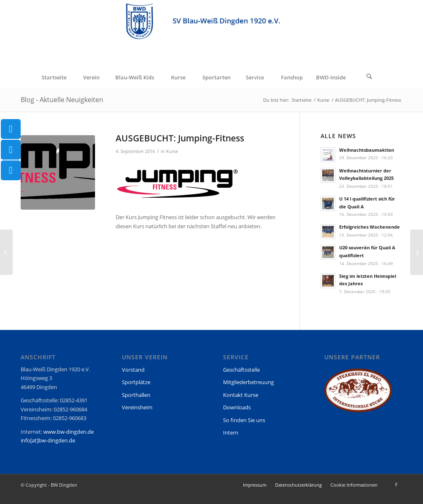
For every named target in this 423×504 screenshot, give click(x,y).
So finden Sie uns (244, 420)
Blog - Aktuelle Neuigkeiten (62, 100)
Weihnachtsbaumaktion (367, 150)
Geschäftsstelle (241, 370)
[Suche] (369, 77)
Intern (231, 432)
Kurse (172, 151)
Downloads (237, 407)
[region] (358, 394)
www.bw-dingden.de (69, 432)
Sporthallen (136, 395)
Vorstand (133, 370)
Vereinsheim (137, 407)
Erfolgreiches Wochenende (370, 227)
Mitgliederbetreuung (248, 382)
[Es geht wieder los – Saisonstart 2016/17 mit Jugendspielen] (417, 252)
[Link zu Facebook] (396, 485)
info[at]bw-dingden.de (48, 440)
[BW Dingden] (211, 33)
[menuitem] (54, 77)
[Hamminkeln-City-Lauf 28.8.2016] (6, 252)
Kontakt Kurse (241, 395)
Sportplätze (136, 382)
